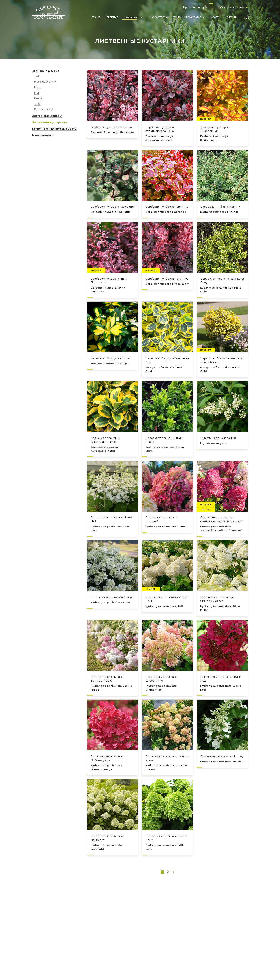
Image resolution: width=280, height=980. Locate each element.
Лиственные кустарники (50, 122)
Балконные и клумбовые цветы (54, 129)
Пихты (38, 98)
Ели (36, 93)
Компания (111, 17)
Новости (215, 17)
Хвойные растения (46, 71)
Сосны (38, 87)
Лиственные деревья (47, 116)
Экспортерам (159, 17)
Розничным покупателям (188, 17)
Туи (36, 76)
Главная (95, 17)
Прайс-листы (196, 7)
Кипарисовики (44, 109)
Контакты (231, 17)
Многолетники (43, 135)
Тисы (37, 104)
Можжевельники (45, 82)
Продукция (130, 17)
